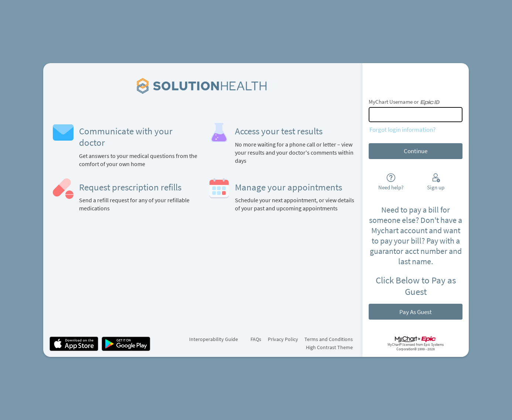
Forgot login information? (402, 130)
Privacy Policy (283, 339)
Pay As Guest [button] (416, 312)
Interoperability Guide (214, 339)
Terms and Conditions (329, 339)
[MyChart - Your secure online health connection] (203, 86)
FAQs (256, 339)
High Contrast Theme (329, 347)
